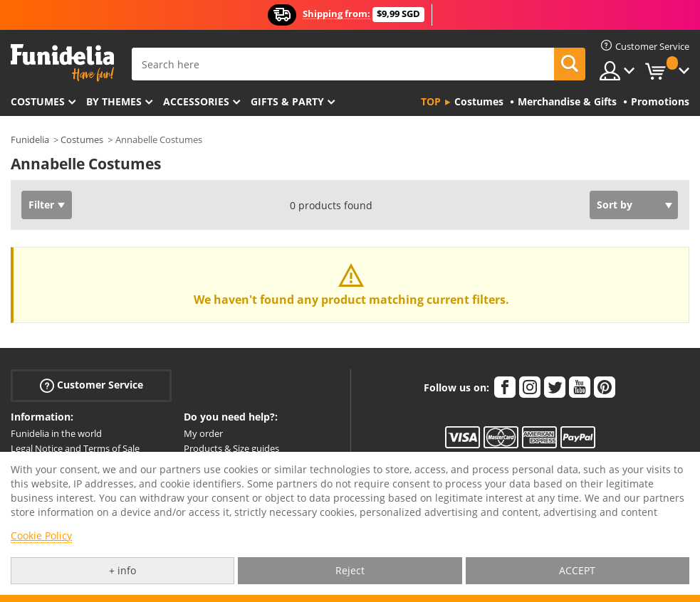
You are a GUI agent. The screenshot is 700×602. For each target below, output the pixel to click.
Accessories (196, 101)
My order (203, 433)
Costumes (38, 101)
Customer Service (92, 385)
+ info (122, 570)
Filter (41, 205)
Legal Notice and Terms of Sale (75, 448)
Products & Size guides (231, 448)
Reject (350, 570)
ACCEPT (577, 570)
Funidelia (30, 139)
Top (431, 101)
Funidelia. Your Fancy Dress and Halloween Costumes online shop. (62, 63)
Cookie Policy (41, 535)
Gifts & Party (287, 101)
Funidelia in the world (56, 433)
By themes (114, 101)
